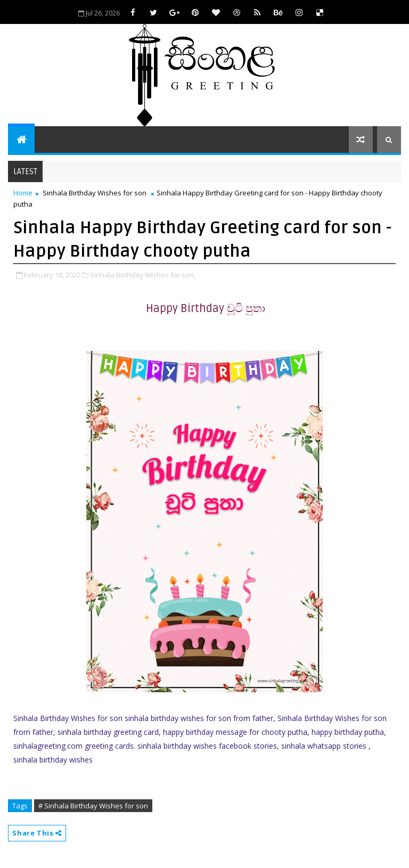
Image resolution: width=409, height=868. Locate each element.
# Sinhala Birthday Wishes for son (93, 806)
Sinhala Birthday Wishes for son (95, 193)
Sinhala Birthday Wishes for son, (143, 275)
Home (23, 193)
